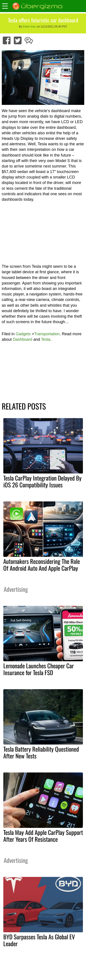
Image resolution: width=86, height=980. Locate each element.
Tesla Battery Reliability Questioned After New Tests (41, 752)
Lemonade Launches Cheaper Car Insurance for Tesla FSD (39, 669)
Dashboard (23, 339)
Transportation (47, 334)
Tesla (46, 339)
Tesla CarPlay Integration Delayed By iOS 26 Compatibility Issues (42, 481)
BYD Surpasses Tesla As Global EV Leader (39, 940)
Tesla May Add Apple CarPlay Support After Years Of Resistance (43, 836)
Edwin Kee (29, 27)
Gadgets (23, 334)
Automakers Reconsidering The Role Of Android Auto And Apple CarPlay (42, 565)
